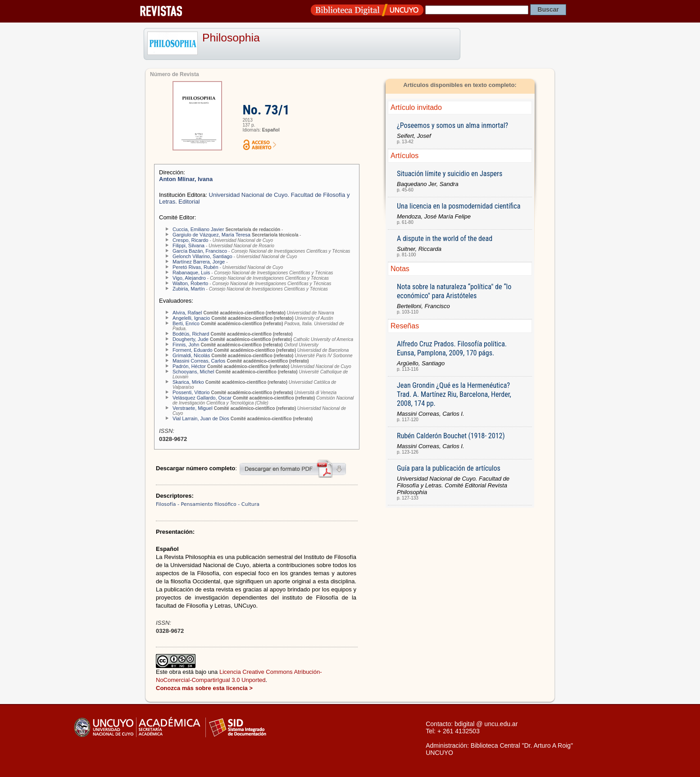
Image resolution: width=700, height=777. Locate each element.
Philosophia (231, 38)
